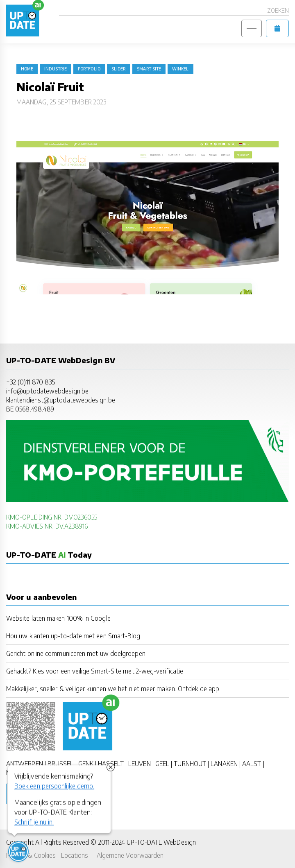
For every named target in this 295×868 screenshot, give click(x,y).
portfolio (89, 69)
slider (119, 69)
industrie (56, 69)
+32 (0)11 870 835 (31, 382)
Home (27, 69)
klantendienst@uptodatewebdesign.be (61, 400)
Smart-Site (149, 69)
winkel (180, 69)
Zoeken (278, 10)
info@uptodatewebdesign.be (47, 391)
